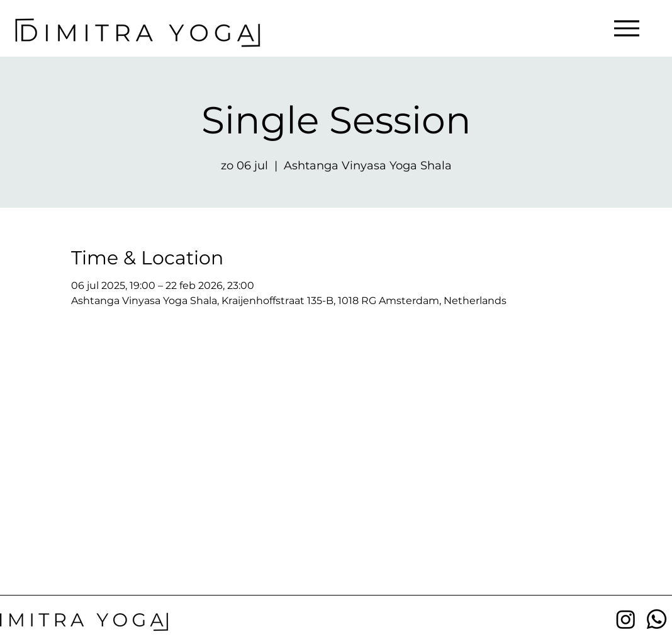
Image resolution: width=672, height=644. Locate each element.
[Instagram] (626, 619)
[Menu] (626, 28)
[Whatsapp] (657, 619)
